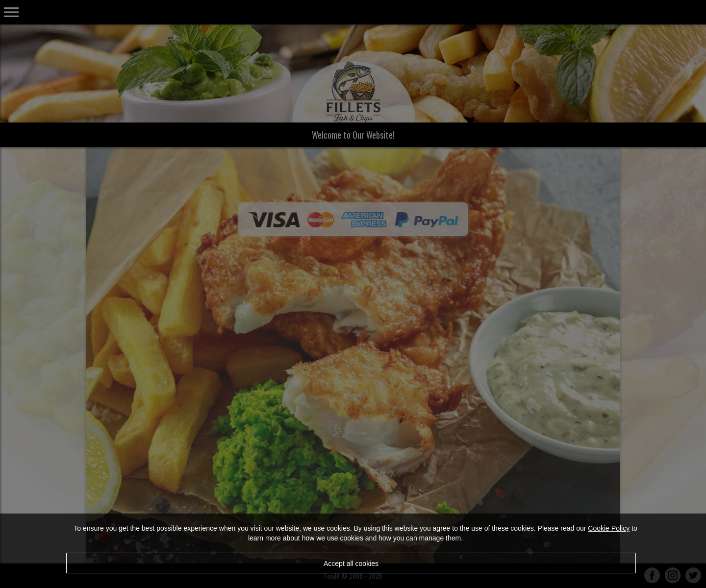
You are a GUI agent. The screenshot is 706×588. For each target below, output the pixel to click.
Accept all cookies (351, 563)
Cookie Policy (609, 528)
